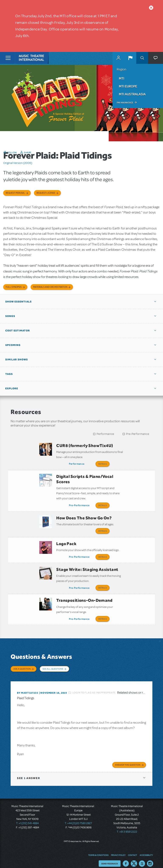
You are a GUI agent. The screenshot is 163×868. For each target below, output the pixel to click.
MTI (122, 78)
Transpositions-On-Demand (84, 597)
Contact (133, 850)
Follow (12, 152)
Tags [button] (9, 374)
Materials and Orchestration (50, 287)
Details (103, 464)
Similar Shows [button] (17, 360)
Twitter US (134, 858)
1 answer (28, 773)
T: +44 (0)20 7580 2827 (78, 818)
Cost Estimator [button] (18, 331)
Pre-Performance (138, 434)
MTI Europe (128, 86)
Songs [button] (10, 316)
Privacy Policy (118, 850)
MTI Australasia (132, 94)
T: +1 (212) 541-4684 (27, 818)
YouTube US (142, 858)
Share (28, 152)
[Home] (24, 58)
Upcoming (13, 345)
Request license (46, 193)
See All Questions (53, 665)
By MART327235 (27, 688)
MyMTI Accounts (118, 58)
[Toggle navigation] (8, 58)
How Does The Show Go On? (84, 516)
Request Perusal (15, 193)
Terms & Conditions (98, 850)
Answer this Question (128, 760)
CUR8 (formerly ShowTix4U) (85, 445)
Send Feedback (110, 858)
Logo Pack (66, 541)
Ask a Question (22, 665)
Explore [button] (12, 388)
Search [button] (142, 58)
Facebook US (126, 858)
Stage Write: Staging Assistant (87, 567)
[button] (130, 58)
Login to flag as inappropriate (94, 688)
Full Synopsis (14, 287)
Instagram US (150, 858)
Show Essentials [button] (18, 302)
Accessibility (146, 850)
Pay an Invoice (125, 103)
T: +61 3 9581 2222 (127, 827)
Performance (105, 434)
